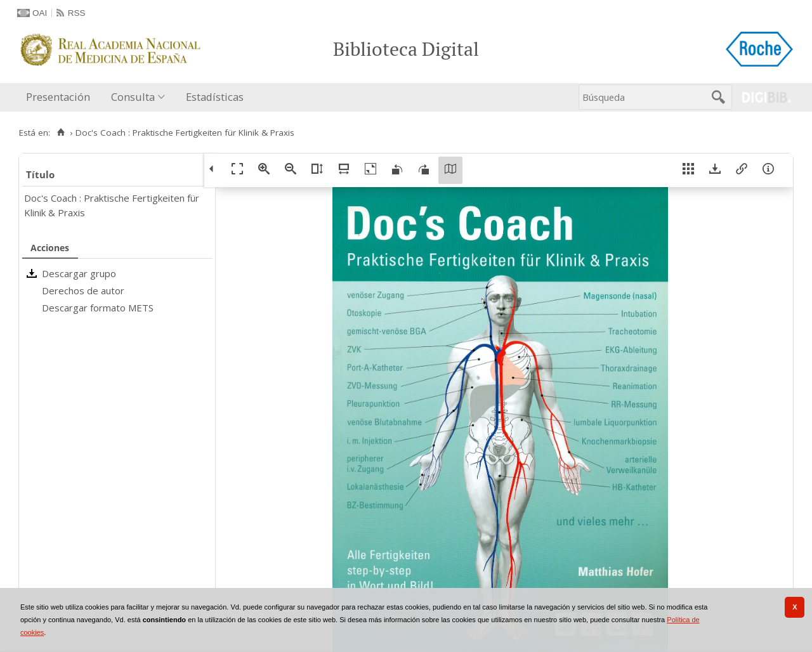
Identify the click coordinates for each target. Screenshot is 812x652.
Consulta (133, 97)
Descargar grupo (79, 273)
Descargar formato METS (98, 308)
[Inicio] (61, 133)
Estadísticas (215, 97)
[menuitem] (61, 97)
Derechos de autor (83, 290)
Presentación (58, 97)
